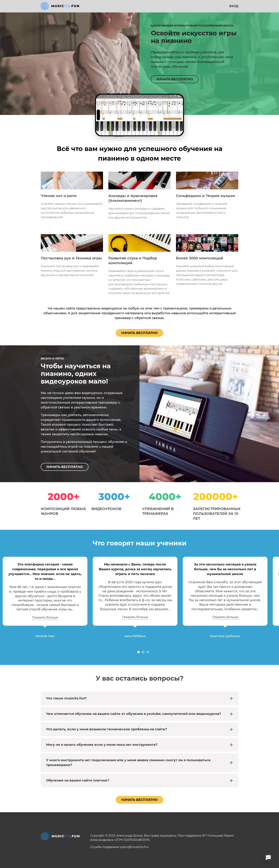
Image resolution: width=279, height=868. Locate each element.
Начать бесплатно (139, 333)
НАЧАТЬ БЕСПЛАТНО (175, 79)
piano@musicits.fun (135, 847)
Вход (234, 6)
